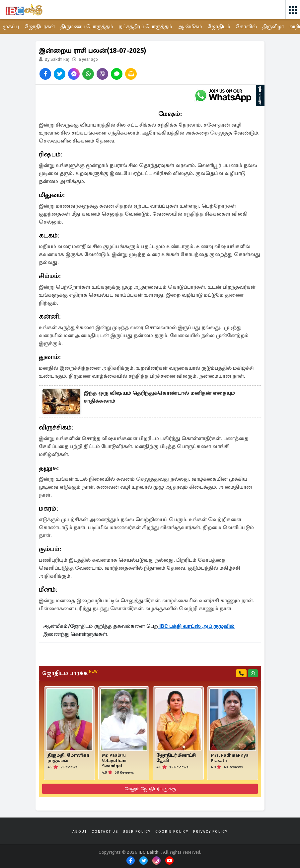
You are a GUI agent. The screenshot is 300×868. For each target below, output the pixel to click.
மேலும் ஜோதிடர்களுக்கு (150, 789)
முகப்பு (11, 27)
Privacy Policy (210, 832)
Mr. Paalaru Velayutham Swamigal (114, 761)
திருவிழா (273, 27)
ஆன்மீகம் (190, 27)
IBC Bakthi (149, 852)
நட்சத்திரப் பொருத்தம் (145, 27)
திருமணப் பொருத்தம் (87, 27)
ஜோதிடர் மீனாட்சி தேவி (176, 758)
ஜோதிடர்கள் (40, 27)
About (80, 832)
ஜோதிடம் (219, 27)
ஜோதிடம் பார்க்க (70, 673)
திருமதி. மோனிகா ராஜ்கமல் (68, 758)
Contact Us (105, 832)
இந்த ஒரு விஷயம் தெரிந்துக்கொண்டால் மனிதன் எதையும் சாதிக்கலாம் (159, 397)
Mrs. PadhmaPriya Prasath (230, 758)
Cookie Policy (172, 832)
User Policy (137, 832)
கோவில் (246, 27)
